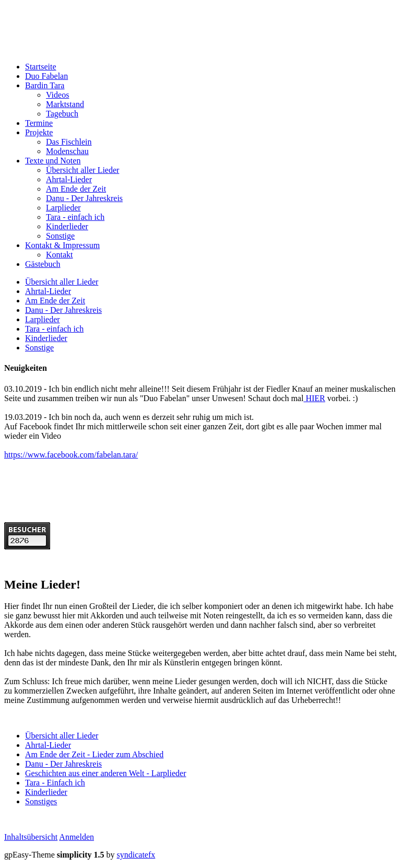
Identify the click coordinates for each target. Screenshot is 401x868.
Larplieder (63, 208)
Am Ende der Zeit (76, 189)
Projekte (39, 132)
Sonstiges (41, 801)
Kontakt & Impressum (62, 245)
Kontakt (60, 255)
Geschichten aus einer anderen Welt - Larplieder (106, 773)
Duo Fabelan (46, 76)
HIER (314, 398)
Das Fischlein (69, 142)
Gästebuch (43, 264)
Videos (57, 95)
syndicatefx (136, 855)
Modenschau (67, 151)
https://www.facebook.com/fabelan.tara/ (71, 455)
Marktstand (65, 104)
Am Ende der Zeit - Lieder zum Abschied (94, 754)
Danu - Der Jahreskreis (84, 198)
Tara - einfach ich (75, 217)
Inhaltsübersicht (31, 837)
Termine (39, 123)
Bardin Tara (45, 85)
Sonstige (60, 236)
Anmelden (76, 837)
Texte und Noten (53, 161)
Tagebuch (62, 114)
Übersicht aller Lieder (82, 170)
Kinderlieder (67, 226)
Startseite (41, 67)
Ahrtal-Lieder (69, 179)
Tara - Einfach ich (55, 783)
